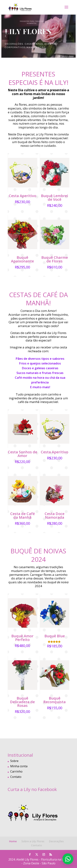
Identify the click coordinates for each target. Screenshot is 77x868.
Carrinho (16, 771)
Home (13, 841)
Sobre (14, 761)
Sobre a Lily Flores (33, 841)
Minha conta (19, 766)
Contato (16, 777)
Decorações (56, 841)
